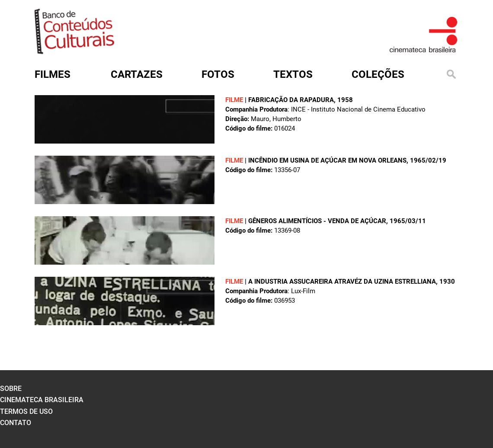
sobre (11, 389)
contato (16, 423)
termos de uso (26, 411)
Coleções (378, 74)
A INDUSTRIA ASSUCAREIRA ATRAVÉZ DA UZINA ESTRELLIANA (342, 282)
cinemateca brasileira (42, 400)
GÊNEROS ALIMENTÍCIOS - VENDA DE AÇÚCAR (317, 221)
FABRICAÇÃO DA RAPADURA (291, 100)
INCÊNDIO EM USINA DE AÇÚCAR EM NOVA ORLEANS (327, 160)
